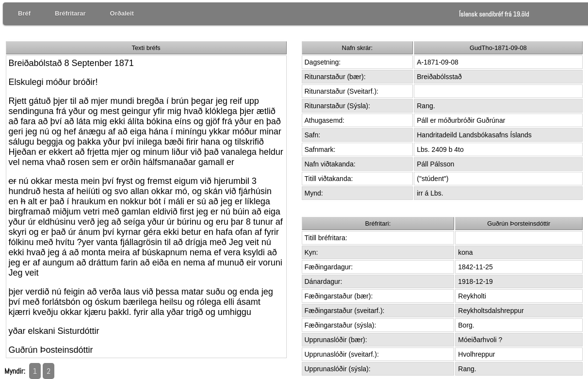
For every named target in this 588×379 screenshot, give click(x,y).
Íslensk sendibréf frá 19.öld (494, 14)
